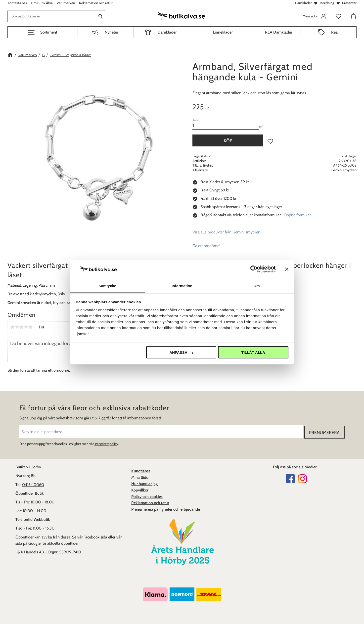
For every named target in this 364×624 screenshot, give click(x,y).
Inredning (327, 3)
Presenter (349, 3)
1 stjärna (12, 327)
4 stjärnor (26, 327)
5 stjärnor (30, 327)
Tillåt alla (253, 352)
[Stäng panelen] (287, 269)
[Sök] (101, 16)
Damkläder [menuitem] (167, 32)
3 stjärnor (21, 327)
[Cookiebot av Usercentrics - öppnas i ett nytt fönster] (254, 269)
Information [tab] (182, 286)
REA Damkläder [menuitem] (279, 32)
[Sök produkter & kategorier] (52, 16)
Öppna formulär (297, 215)
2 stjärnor (17, 327)
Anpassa (181, 352)
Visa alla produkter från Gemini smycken (226, 232)
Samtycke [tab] (108, 286)
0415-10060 (33, 484)
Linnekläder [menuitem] (223, 32)
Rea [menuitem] (334, 32)
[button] (43, 32)
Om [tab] (256, 286)
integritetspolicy (106, 443)
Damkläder (303, 3)
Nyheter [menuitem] (111, 32)
